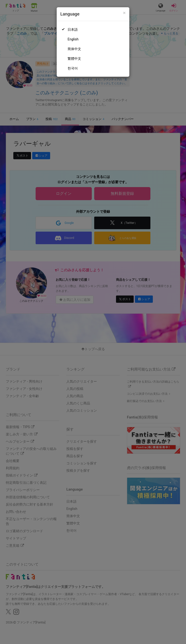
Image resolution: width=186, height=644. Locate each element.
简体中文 (74, 49)
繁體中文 (74, 59)
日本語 (73, 30)
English (73, 39)
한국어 (73, 68)
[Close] (124, 13)
